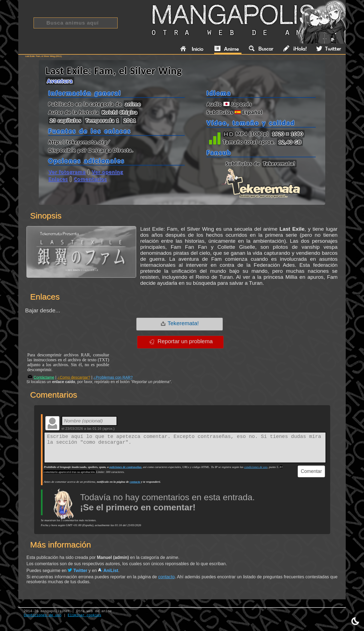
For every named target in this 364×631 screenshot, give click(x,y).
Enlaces (58, 179)
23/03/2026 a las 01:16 (83, 429)
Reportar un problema (181, 341)
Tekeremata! (180, 323)
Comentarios (90, 179)
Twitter (77, 571)
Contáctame (41, 377)
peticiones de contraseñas (125, 467)
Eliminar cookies (84, 615)
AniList (108, 571)
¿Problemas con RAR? (113, 377)
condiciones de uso (256, 467)
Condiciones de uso (43, 615)
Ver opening (107, 172)
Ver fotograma (67, 172)
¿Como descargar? (74, 377)
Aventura (60, 81)
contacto (135, 482)
